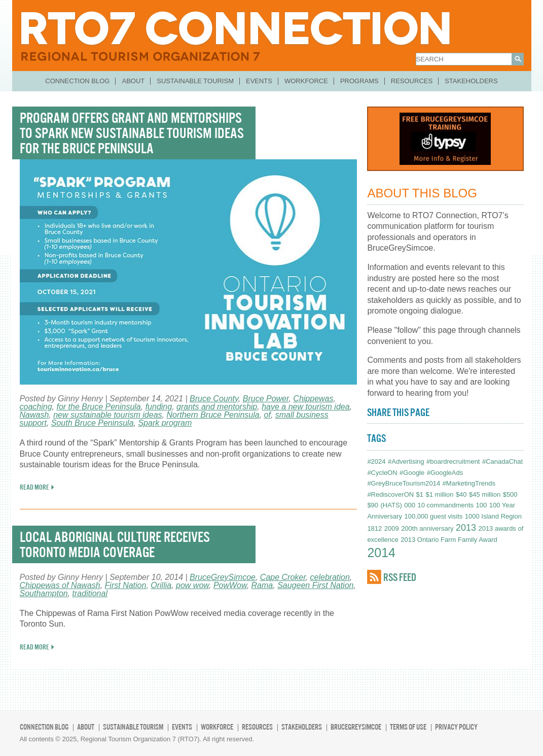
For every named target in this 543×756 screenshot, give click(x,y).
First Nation (126, 585)
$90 (373, 505)
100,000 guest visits (433, 516)
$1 (420, 494)
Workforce (306, 81)
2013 (466, 528)
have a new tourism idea (305, 407)
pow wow (192, 585)
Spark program (165, 423)
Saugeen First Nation (315, 585)
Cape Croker (283, 577)
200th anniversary (427, 528)
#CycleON (382, 473)
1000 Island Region (493, 516)
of (267, 415)
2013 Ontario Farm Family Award (449, 540)
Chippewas (313, 399)
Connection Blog (77, 81)
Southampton (44, 593)
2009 (392, 528)
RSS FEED (400, 577)
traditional (90, 593)
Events (259, 81)
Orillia (161, 585)
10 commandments (446, 505)
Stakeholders (471, 81)
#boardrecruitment (453, 461)
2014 (381, 553)
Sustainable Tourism (195, 81)
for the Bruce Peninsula (98, 407)
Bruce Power (266, 399)
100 (482, 505)
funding (159, 407)
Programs (359, 81)
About (133, 81)
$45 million (485, 494)
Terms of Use (408, 727)
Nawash (34, 415)
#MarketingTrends (469, 483)
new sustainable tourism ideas (107, 415)
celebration (330, 577)
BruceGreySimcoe (223, 577)
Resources (412, 81)
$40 (461, 494)
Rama (262, 585)
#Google (412, 473)
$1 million (440, 494)
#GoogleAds (445, 473)
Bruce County (214, 399)
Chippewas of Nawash (60, 585)
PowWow (230, 585)
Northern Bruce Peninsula (213, 415)
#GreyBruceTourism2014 (404, 483)
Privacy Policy (456, 727)
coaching (36, 407)
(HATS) (391, 505)
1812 (374, 528)
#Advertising (406, 461)
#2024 (376, 461)
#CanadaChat (502, 461)
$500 (510, 494)
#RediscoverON (390, 494)
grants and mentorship (217, 407)
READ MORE (34, 487)
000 (410, 505)
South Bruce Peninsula (93, 423)
